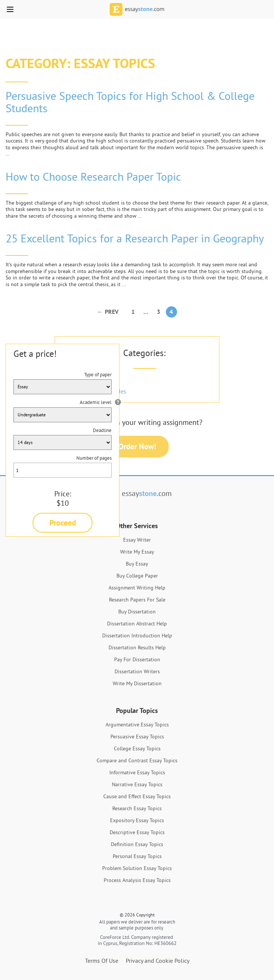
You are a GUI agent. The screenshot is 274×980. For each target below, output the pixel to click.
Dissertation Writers (137, 671)
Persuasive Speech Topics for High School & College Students (130, 102)
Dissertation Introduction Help (137, 636)
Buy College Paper (137, 576)
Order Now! (137, 446)
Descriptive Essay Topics (137, 832)
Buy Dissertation (137, 612)
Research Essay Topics (137, 808)
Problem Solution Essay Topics (137, 868)
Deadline (102, 430)
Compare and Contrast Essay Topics (137, 760)
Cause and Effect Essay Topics (137, 796)
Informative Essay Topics (137, 772)
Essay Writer (137, 540)
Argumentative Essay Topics (137, 725)
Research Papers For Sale (137, 600)
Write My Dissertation (137, 683)
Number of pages (94, 458)
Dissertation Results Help (137, 647)
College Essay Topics (137, 748)
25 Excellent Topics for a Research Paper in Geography (135, 238)
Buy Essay (137, 564)
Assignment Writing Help (137, 588)
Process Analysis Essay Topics (137, 880)
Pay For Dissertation (137, 659)
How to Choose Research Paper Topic (93, 177)
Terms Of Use (102, 961)
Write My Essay (137, 552)
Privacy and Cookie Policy (158, 961)
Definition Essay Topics (137, 844)
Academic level (96, 402)
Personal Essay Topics (137, 856)
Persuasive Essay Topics (137, 736)
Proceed (63, 523)
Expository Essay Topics (137, 820)
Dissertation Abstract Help (137, 624)
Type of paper (98, 374)
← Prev (108, 312)
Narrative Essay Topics (137, 784)
